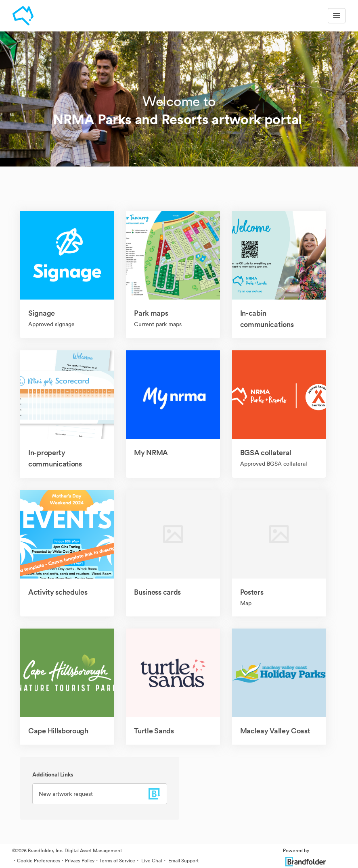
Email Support (183, 861)
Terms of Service (117, 861)
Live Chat (151, 861)
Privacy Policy (80, 861)
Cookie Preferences (39, 861)
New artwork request (66, 794)
